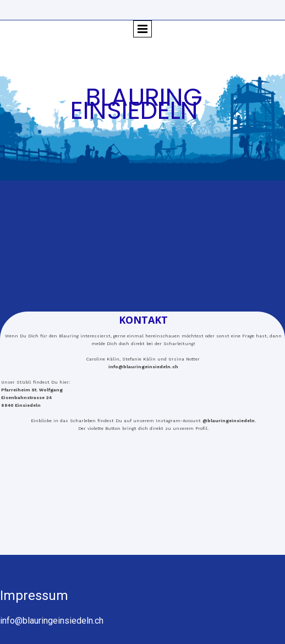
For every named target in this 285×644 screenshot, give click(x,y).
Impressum (34, 596)
